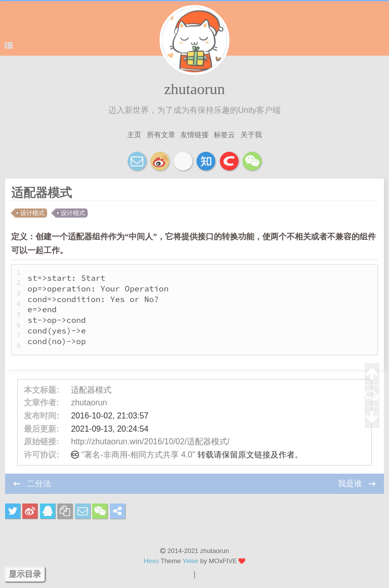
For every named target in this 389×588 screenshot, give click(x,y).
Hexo (151, 561)
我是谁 (351, 484)
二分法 (39, 484)
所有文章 (161, 135)
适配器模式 (91, 390)
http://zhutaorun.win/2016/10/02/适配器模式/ (150, 442)
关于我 (251, 135)
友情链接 (194, 135)
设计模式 (32, 213)
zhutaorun (194, 89)
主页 (134, 135)
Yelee (190, 561)
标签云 (224, 135)
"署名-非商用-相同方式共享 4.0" (139, 455)
